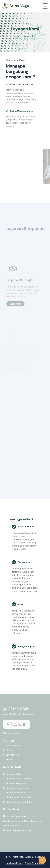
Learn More (15, 317)
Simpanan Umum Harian (17, 788)
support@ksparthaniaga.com (20, 830)
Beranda (9, 741)
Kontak (8, 759)
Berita (8, 750)
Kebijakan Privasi (14, 863)
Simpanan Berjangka (15, 793)
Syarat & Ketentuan (35, 863)
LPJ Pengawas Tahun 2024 (18, 797)
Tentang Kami (11, 745)
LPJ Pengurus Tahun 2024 (18, 802)
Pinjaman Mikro (12, 774)
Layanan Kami (12, 755)
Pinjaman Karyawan (14, 783)
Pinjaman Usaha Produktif (18, 779)
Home (16, 36)
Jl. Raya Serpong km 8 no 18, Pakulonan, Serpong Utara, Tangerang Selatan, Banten (22, 821)
